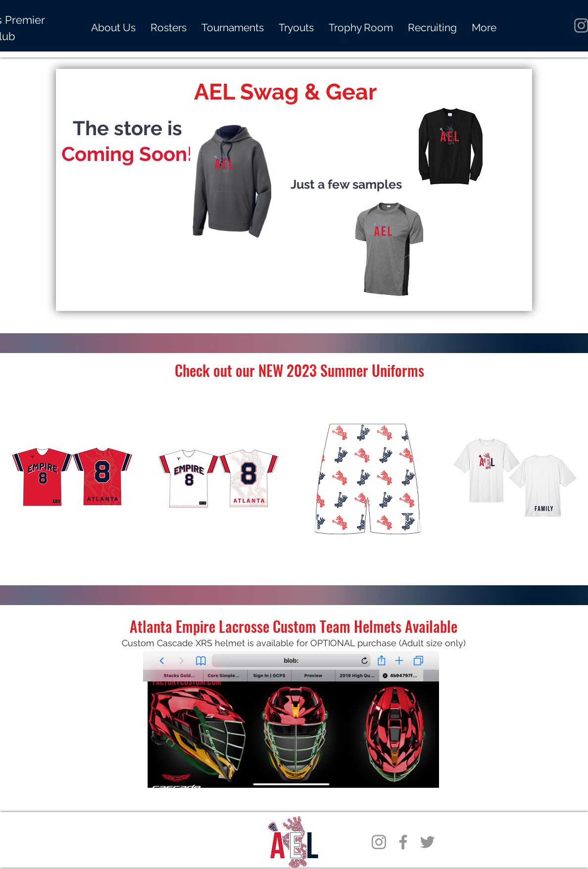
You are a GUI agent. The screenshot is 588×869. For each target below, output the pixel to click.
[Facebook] (403, 842)
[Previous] (80, 190)
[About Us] (294, 289)
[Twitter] (427, 842)
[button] (233, 28)
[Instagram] (379, 842)
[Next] (508, 190)
